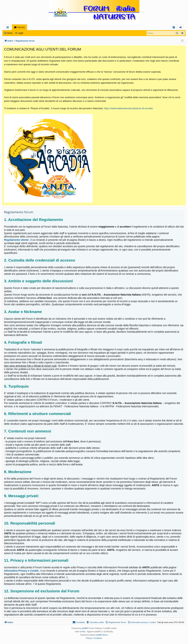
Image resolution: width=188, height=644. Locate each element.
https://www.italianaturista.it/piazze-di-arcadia (128, 108)
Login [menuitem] (181, 28)
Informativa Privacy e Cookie (21, 571)
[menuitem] (174, 27)
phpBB (84, 628)
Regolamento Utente (16, 240)
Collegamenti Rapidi (8, 28)
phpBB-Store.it (102, 635)
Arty (84, 632)
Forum (21, 27)
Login (20, 33)
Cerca (10, 33)
